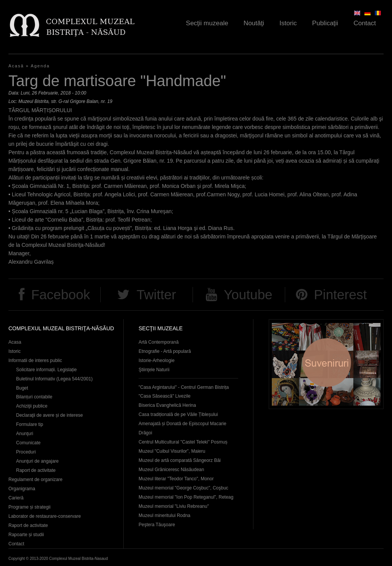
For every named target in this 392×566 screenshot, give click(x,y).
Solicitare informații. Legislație (47, 370)
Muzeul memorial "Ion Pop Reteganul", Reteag (186, 497)
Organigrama (22, 489)
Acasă (16, 66)
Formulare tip (30, 424)
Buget (22, 388)
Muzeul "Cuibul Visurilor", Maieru (172, 451)
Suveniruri (326, 364)
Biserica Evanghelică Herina (167, 405)
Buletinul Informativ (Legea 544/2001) (54, 379)
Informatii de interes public (35, 360)
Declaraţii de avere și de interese (50, 415)
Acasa (15, 342)
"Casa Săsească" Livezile (165, 396)
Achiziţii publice (32, 406)
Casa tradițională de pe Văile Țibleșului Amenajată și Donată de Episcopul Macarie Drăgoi (182, 424)
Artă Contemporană (159, 342)
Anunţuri (25, 434)
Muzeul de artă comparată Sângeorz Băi (180, 460)
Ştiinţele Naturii (154, 370)
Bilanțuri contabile (34, 397)
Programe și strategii (29, 507)
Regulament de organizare (35, 480)
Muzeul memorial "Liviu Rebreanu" (174, 506)
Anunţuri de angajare (37, 461)
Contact (365, 23)
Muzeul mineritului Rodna (164, 515)
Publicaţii (325, 23)
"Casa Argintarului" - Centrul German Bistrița (184, 387)
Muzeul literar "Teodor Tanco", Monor (176, 479)
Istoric (288, 23)
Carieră (16, 498)
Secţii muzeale (207, 23)
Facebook (60, 294)
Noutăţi (254, 23)
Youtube (248, 294)
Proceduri (26, 452)
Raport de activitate (36, 470)
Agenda (40, 66)
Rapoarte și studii (26, 535)
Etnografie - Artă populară (165, 351)
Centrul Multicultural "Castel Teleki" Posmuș (183, 442)
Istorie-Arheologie (157, 360)
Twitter (156, 294)
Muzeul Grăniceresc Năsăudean (171, 470)
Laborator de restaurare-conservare (45, 516)
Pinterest (340, 294)
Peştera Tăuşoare (157, 525)
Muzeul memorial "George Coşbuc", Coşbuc (183, 488)
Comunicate (28, 443)
